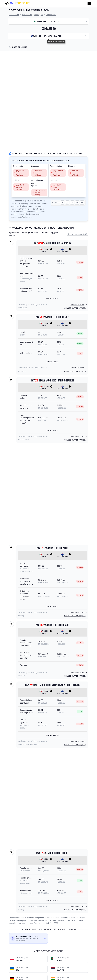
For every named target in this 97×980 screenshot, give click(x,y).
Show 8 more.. (52, 362)
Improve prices (77, 305)
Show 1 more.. (52, 298)
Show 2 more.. (52, 735)
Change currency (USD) (75, 308)
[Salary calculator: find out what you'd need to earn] (28, 938)
